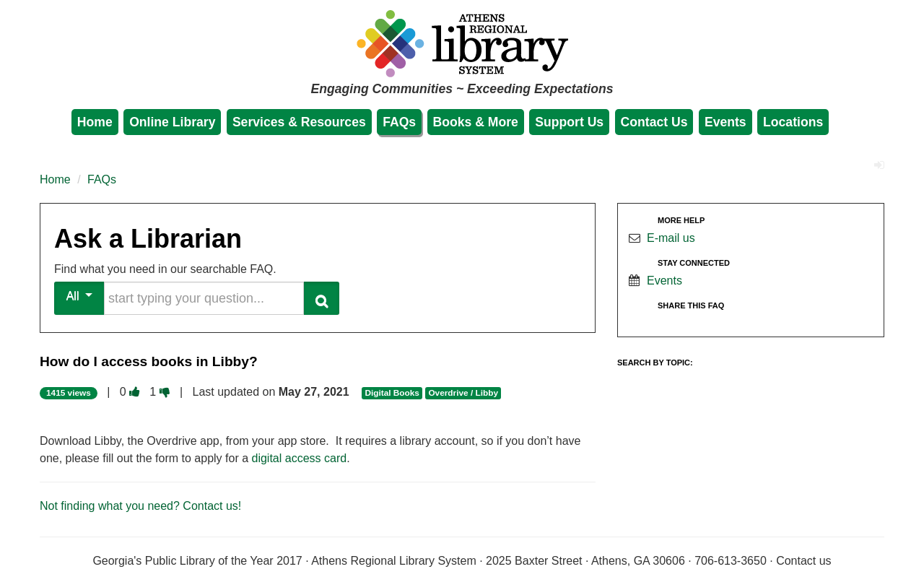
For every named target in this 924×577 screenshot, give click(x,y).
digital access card (300, 458)
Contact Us (654, 122)
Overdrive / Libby (463, 393)
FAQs (399, 122)
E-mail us (671, 238)
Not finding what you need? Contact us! (140, 506)
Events (725, 122)
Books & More (476, 122)
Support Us (569, 122)
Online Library (172, 122)
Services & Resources (299, 122)
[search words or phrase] (204, 298)
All (80, 296)
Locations (793, 122)
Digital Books (392, 393)
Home (95, 122)
